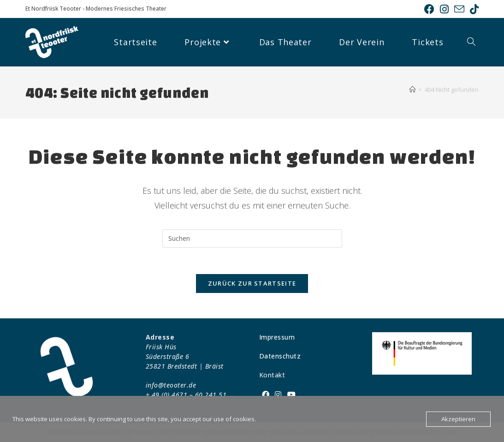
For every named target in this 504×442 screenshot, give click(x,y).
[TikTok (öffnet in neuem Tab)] (473, 9)
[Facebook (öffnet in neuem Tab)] (429, 9)
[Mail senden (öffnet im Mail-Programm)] (459, 9)
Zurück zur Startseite (252, 285)
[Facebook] (266, 394)
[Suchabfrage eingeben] (252, 239)
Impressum (277, 337)
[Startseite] (412, 90)
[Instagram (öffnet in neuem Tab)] (444, 9)
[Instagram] (278, 394)
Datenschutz (280, 356)
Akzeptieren (458, 419)
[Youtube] (292, 394)
